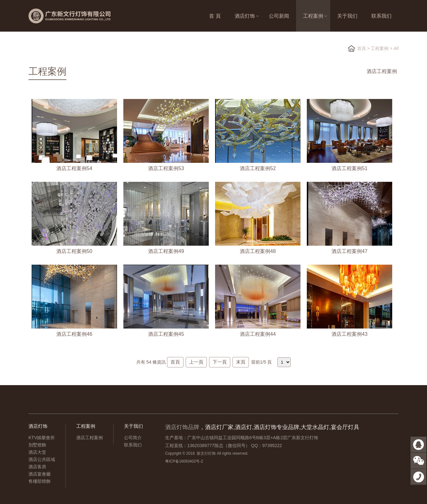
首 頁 (215, 16)
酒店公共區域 (42, 459)
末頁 (241, 362)
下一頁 (220, 362)
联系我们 (381, 16)
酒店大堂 (37, 452)
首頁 (362, 48)
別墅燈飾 (37, 445)
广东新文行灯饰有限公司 (79, 16)
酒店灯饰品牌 (182, 427)
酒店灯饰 (245, 16)
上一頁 (196, 362)
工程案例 (313, 16)
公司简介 (133, 438)
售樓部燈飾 (40, 481)
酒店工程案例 (382, 71)
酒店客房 (37, 467)
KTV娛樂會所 (42, 438)
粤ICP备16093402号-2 (184, 461)
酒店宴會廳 (40, 474)
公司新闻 (279, 16)
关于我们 (347, 16)
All (396, 48)
